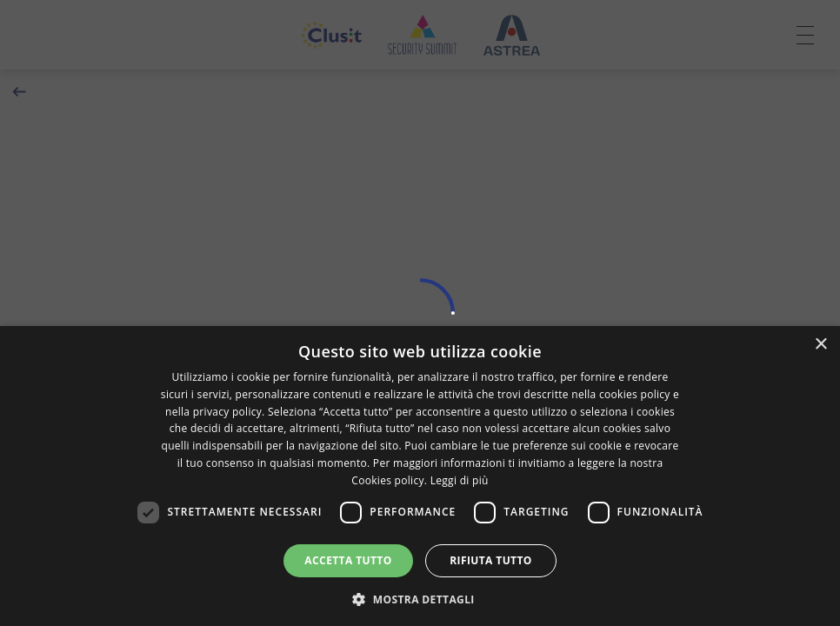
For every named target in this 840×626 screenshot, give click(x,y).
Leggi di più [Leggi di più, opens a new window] (460, 480)
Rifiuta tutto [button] (491, 560)
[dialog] (420, 476)
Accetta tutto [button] (348, 560)
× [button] (820, 345)
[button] (420, 598)
